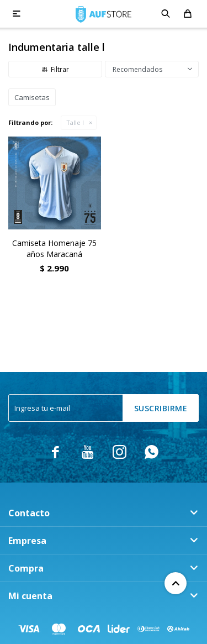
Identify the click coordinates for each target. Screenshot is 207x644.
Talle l (75, 122)
